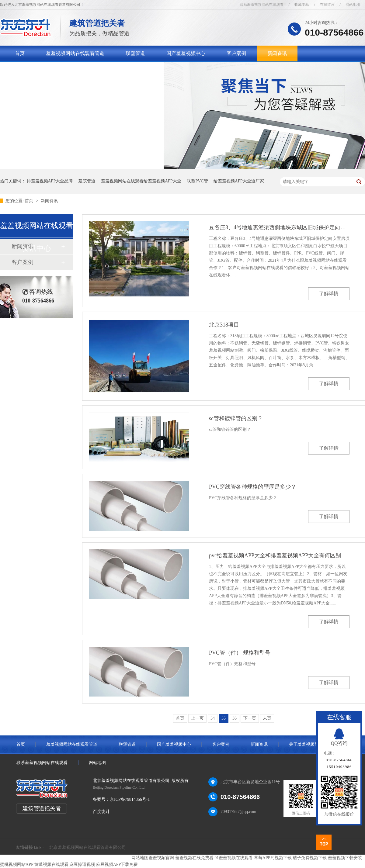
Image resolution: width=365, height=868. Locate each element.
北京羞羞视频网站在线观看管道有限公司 (88, 847)
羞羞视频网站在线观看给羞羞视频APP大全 (141, 181)
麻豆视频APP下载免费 (117, 865)
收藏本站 (302, 5)
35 (224, 718)
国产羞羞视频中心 (186, 53)
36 (235, 718)
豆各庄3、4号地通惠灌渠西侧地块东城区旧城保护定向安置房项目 (279, 227)
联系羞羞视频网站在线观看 (262, 5)
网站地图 (353, 5)
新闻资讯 (277, 53)
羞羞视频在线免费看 (194, 858)
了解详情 (329, 294)
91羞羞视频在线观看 (234, 858)
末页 (267, 718)
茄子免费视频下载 (310, 858)
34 (213, 718)
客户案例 (236, 53)
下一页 (250, 718)
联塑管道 (135, 53)
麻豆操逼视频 (82, 865)
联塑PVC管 (197, 181)
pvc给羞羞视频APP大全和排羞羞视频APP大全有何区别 (275, 555)
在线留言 (327, 5)
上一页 (197, 718)
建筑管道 (87, 181)
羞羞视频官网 (161, 858)
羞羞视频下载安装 (345, 858)
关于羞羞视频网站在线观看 (44, 69)
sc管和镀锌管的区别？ (236, 418)
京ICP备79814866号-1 (130, 799)
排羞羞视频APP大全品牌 (50, 181)
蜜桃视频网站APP (17, 865)
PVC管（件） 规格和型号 (240, 653)
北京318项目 (224, 325)
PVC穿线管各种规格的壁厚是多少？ (253, 487)
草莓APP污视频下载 (273, 858)
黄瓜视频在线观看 (51, 865)
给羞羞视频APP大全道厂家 (239, 181)
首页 (20, 53)
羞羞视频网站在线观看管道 (75, 53)
